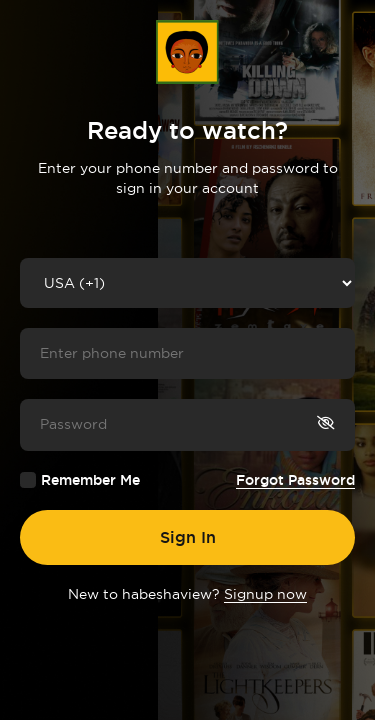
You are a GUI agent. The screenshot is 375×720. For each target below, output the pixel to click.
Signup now (265, 594)
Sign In (188, 537)
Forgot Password (295, 480)
